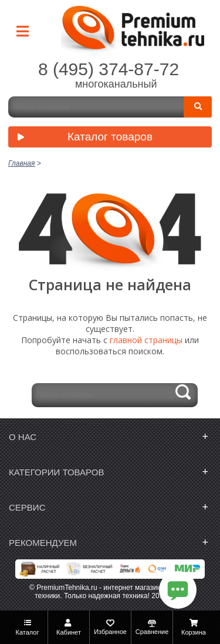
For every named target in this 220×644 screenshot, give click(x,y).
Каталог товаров (82, 138)
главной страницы (146, 340)
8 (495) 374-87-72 (109, 69)
